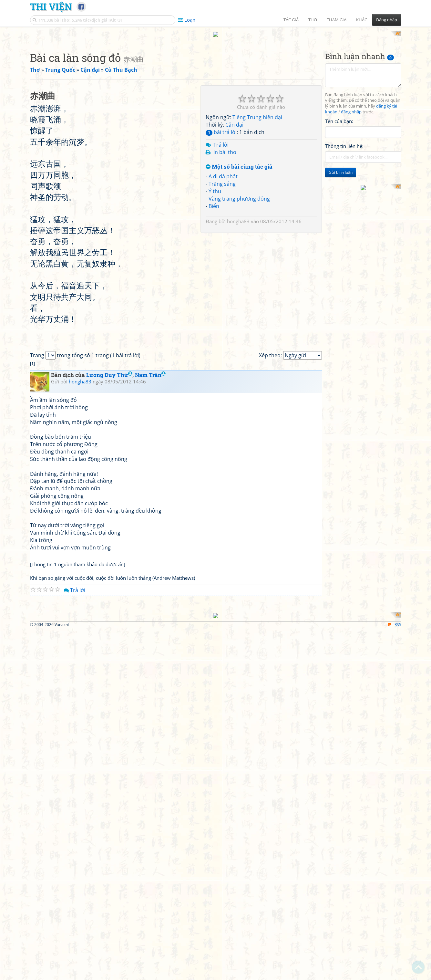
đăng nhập (351, 197)
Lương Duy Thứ (109, 640)
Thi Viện (51, 6)
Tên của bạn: (339, 205)
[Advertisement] (216, 76)
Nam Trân (150, 640)
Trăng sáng (222, 268)
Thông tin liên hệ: (344, 231)
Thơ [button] (313, 20)
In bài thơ (225, 236)
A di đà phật (223, 261)
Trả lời (221, 229)
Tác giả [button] (291, 20)
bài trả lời (221, 216)
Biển (214, 290)
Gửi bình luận (341, 257)
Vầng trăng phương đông (239, 283)
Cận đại (234, 209)
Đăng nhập (387, 20)
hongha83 (238, 306)
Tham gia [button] (337, 20)
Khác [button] (362, 20)
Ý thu (215, 276)
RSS (395, 974)
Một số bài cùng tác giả (239, 251)
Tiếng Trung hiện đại (257, 202)
